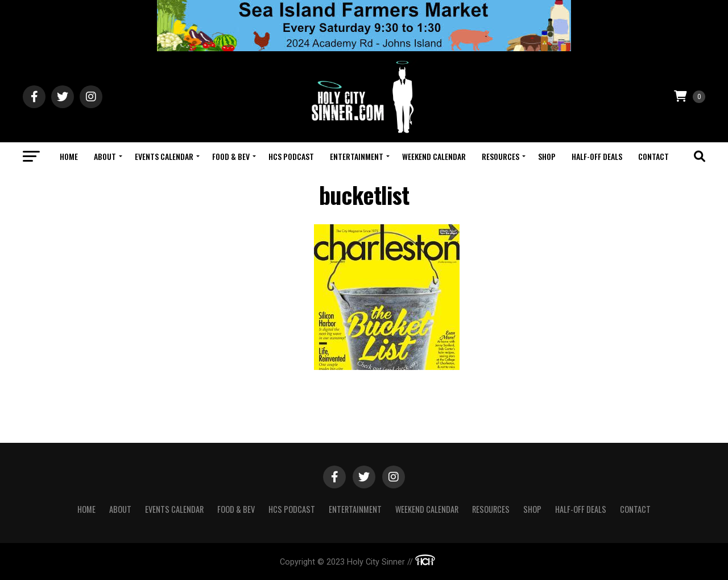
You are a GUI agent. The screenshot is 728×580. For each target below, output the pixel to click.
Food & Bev (231, 156)
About (105, 156)
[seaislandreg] (364, 48)
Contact (653, 156)
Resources (500, 156)
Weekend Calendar (434, 156)
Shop (547, 156)
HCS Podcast (291, 156)
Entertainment (357, 156)
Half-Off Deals (597, 156)
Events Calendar (164, 156)
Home (69, 156)
